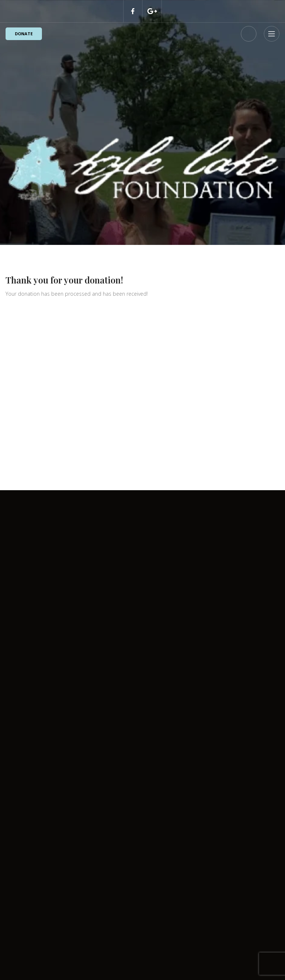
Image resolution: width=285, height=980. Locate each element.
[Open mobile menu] (272, 34)
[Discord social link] (152, 11)
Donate (24, 34)
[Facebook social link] (133, 11)
